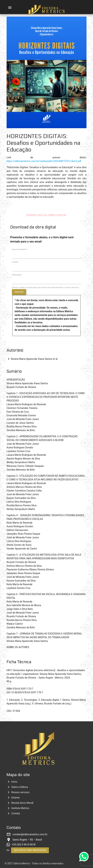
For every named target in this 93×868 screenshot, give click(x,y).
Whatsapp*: (17, 275)
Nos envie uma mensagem (30, 850)
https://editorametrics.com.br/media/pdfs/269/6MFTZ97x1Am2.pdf (44, 161)
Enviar (19, 292)
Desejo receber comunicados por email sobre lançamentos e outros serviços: (46, 287)
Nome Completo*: (20, 249)
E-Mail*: (15, 262)
